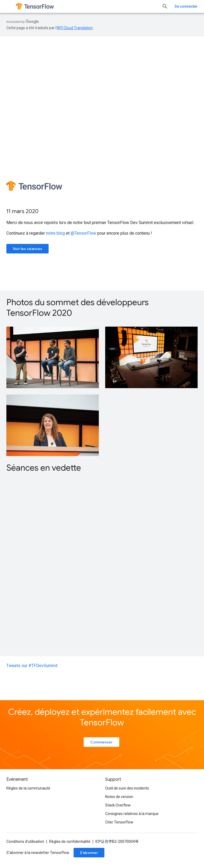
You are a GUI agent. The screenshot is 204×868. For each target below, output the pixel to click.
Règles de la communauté (28, 788)
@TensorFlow (83, 233)
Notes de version (119, 797)
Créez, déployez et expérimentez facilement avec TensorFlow (102, 717)
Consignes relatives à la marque (132, 814)
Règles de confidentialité (70, 841)
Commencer (101, 742)
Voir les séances (27, 249)
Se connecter (186, 6)
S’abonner (89, 853)
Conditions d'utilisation (25, 841)
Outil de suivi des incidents (127, 788)
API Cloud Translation (75, 28)
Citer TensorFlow (119, 822)
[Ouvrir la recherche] (165, 6)
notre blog (55, 233)
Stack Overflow (118, 805)
